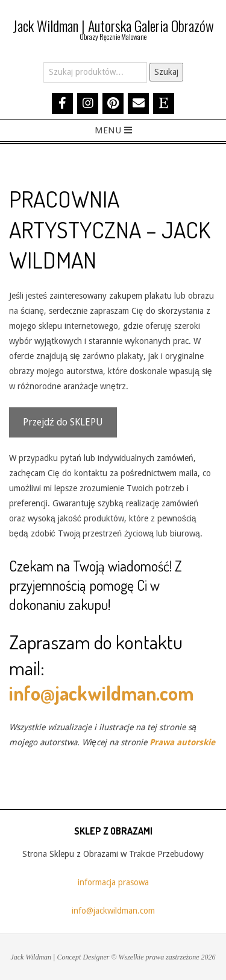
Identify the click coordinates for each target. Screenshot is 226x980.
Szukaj (166, 72)
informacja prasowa (113, 882)
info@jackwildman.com (101, 693)
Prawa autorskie (182, 742)
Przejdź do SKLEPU (63, 422)
